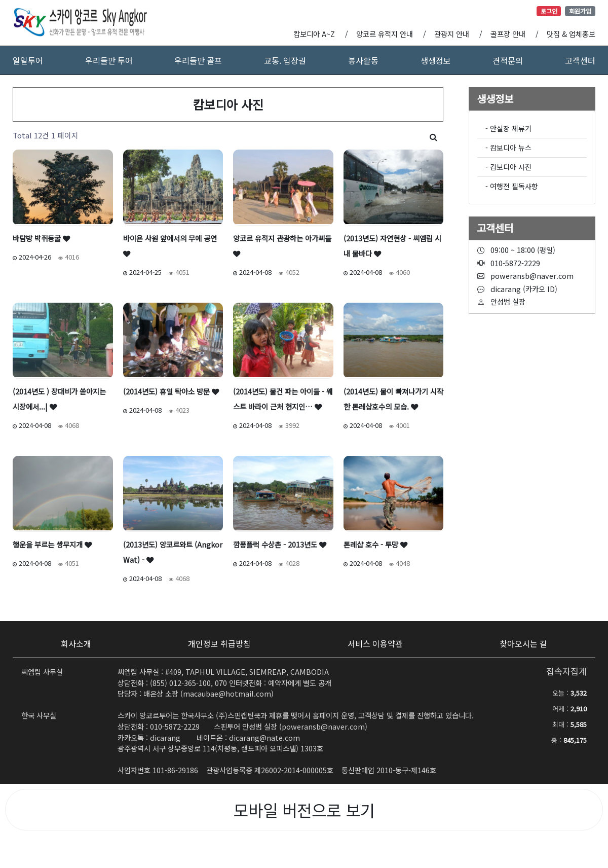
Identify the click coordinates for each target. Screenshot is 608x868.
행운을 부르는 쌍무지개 (52, 544)
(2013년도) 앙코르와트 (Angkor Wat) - (173, 552)
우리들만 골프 (198, 60)
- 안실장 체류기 (508, 128)
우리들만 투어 (109, 60)
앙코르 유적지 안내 (385, 34)
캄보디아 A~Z (314, 34)
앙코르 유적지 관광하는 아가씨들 (282, 245)
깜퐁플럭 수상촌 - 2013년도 (280, 544)
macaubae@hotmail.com (227, 693)
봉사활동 (363, 60)
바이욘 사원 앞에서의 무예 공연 (170, 245)
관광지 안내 (452, 34)
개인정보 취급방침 (219, 643)
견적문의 (508, 60)
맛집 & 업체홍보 (571, 34)
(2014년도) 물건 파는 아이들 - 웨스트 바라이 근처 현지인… (283, 399)
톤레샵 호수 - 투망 (375, 544)
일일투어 (28, 60)
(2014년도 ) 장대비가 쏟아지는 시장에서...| (59, 399)
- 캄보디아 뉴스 (508, 148)
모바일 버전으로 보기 (304, 810)
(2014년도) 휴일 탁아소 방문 (171, 391)
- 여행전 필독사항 (512, 186)
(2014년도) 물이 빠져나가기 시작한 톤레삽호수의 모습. (393, 399)
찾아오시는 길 (523, 643)
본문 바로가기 (0, 0)
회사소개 (76, 643)
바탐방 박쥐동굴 (41, 238)
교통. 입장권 (285, 60)
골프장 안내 (508, 34)
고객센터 (580, 60)
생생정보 (436, 60)
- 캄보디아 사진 (508, 167)
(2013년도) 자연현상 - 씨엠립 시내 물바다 (392, 246)
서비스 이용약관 (375, 643)
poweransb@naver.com (323, 726)
